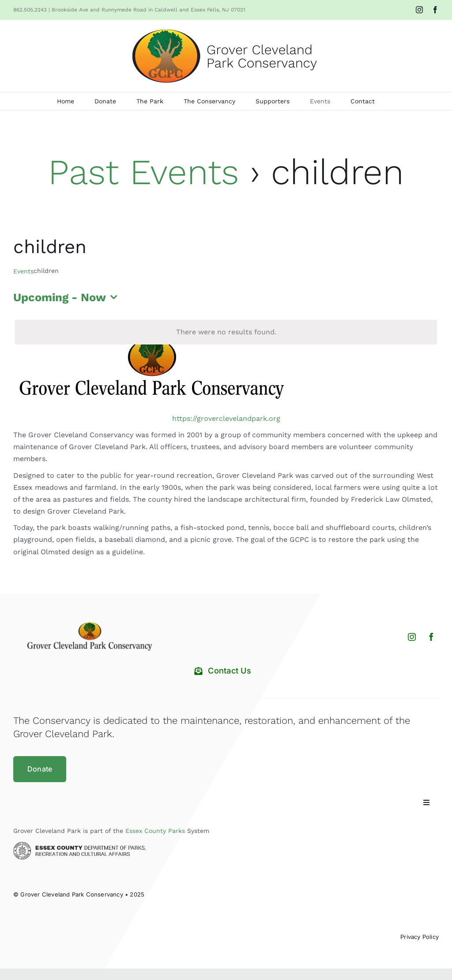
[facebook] (431, 637)
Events (23, 271)
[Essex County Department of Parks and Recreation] (79, 845)
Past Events (143, 172)
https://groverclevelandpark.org (226, 418)
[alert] (226, 332)
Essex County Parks (155, 831)
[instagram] (412, 637)
